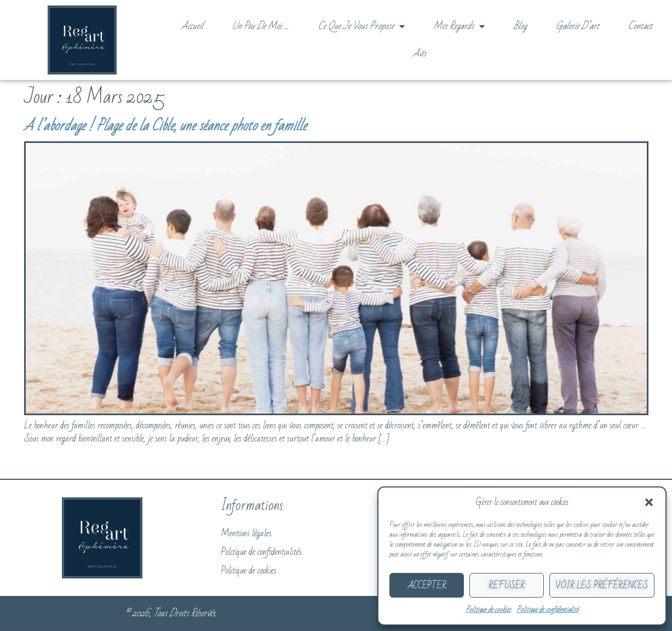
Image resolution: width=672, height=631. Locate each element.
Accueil (192, 26)
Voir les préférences (602, 586)
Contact (640, 26)
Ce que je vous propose (361, 26)
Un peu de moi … (261, 26)
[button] (649, 502)
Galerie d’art (578, 26)
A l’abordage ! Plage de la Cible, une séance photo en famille (165, 126)
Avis (420, 53)
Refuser (507, 586)
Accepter (427, 586)
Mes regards (459, 26)
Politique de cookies (488, 610)
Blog (520, 26)
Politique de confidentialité (547, 610)
